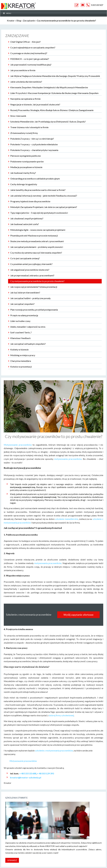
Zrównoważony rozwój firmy (24, 133)
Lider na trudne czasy (20, 321)
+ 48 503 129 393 (45, 773)
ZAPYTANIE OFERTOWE (77, 5)
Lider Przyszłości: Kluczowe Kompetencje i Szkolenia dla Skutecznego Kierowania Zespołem (54, 93)
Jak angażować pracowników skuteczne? (30, 270)
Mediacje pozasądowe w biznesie (26, 167)
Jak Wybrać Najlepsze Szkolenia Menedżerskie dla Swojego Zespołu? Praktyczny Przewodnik (55, 76)
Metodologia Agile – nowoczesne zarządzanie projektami (38, 230)
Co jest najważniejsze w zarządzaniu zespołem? (33, 47)
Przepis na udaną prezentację (24, 315)
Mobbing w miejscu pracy (23, 355)
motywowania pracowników (68, 459)
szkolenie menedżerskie (66, 519)
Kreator (11, 21)
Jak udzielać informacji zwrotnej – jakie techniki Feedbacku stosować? (44, 196)
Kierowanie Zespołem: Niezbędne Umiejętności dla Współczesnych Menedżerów (49, 87)
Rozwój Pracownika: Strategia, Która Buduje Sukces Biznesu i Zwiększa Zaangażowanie (52, 110)
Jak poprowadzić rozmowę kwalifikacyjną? (31, 65)
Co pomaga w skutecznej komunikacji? (29, 53)
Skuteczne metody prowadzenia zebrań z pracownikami (37, 241)
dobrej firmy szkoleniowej (61, 715)
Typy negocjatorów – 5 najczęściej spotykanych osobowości (39, 213)
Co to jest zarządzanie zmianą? (25, 258)
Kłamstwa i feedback (20, 338)
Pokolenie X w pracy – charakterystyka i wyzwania (34, 150)
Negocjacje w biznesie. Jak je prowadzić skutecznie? (35, 104)
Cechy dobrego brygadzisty (24, 184)
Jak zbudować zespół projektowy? (27, 218)
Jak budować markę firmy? (23, 173)
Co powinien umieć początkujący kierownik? (31, 264)
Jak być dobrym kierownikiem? (25, 293)
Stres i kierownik (18, 116)
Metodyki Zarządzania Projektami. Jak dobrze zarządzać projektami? (44, 207)
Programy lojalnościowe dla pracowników (30, 201)
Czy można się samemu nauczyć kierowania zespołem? (36, 253)
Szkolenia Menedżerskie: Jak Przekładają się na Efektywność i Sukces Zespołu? (48, 122)
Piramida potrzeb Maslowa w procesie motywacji (34, 236)
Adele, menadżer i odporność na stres (28, 327)
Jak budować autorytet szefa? (25, 224)
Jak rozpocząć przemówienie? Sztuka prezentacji (34, 287)
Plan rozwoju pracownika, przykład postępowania (34, 310)
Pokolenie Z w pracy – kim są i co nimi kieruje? (32, 139)
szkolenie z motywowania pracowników (54, 750)
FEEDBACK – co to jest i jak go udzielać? (30, 59)
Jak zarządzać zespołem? (22, 304)
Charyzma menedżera (21, 361)
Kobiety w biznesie (19, 349)
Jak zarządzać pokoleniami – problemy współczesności (37, 247)
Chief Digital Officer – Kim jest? (25, 42)
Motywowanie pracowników (18, 445)
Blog (19, 21)
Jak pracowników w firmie (23, 70)
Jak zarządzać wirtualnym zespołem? (28, 344)
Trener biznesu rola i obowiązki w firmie (29, 127)
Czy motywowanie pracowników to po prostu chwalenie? (37, 281)
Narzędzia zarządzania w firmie (25, 99)
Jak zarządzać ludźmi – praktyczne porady (30, 298)
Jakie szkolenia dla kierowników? (26, 82)
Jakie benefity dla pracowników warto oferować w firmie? (38, 190)
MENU (7, 13)
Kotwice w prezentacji (21, 367)
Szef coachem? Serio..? (21, 332)
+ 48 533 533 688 (28, 773)
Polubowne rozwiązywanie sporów (27, 161)
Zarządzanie (29, 21)
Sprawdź (12, 860)
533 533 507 (97, 5)
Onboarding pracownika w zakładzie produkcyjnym (35, 179)
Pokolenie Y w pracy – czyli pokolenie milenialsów (34, 144)
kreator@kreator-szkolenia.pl (26, 777)
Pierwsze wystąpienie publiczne (25, 156)
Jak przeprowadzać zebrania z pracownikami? (32, 275)
